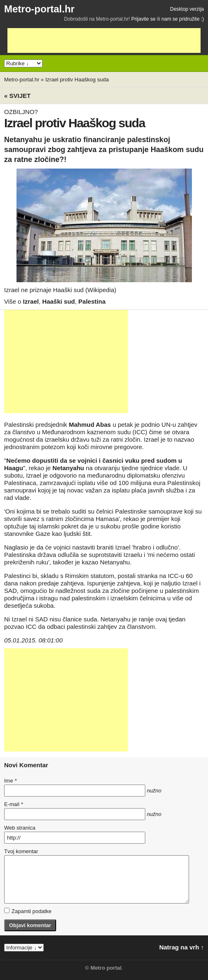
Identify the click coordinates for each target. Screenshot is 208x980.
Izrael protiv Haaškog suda (77, 80)
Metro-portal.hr (39, 9)
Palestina (92, 301)
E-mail (14, 804)
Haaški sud (58, 301)
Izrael (31, 301)
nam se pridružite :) (183, 19)
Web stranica (20, 828)
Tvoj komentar (21, 851)
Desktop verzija (187, 9)
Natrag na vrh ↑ (182, 947)
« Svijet (17, 96)
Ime (10, 781)
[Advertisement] (104, 40)
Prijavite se (143, 19)
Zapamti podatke (28, 911)
